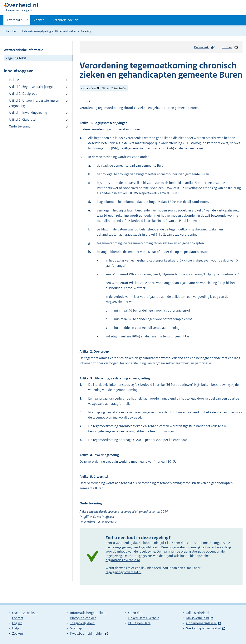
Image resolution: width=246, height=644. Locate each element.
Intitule (14, 80)
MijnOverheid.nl (198, 613)
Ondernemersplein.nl (201, 623)
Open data (136, 613)
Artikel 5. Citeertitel (22, 119)
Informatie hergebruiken (88, 613)
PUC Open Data (139, 623)
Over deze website (25, 613)
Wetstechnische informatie (23, 50)
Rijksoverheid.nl (198, 618)
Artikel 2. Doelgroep (23, 94)
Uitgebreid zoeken (66, 31)
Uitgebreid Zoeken (65, 20)
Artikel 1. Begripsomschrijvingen (32, 87)
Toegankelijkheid (82, 623)
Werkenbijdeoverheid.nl (203, 628)
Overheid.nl (15, 21)
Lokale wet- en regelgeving (35, 31)
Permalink (204, 47)
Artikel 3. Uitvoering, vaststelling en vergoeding (34, 103)
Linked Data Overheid (144, 618)
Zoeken (39, 20)
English (17, 623)
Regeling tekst (16, 58)
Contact (18, 618)
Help (15, 628)
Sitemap (76, 628)
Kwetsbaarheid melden (87, 633)
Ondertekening (20, 126)
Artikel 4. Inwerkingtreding (28, 113)
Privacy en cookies (83, 618)
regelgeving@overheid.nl (123, 572)
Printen (230, 47)
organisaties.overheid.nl (123, 560)
